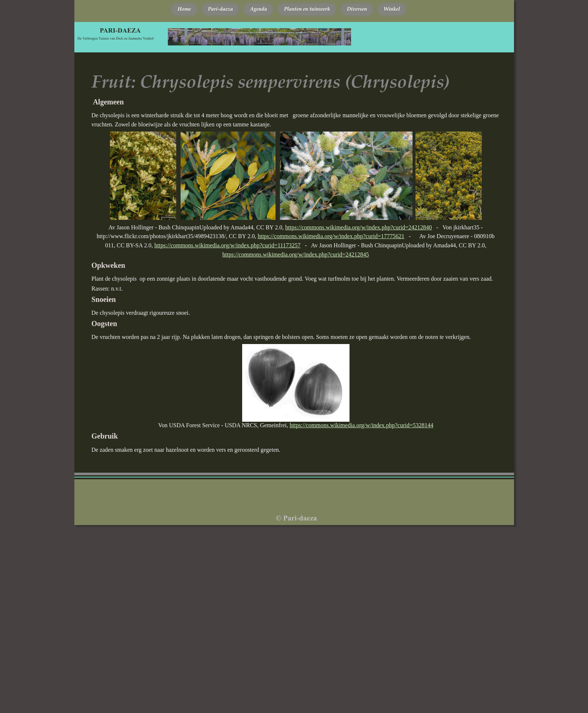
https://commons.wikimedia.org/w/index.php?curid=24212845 (296, 254)
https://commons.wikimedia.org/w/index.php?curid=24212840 (359, 227)
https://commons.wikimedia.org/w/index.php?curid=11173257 (227, 245)
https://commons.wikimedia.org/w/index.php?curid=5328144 (362, 425)
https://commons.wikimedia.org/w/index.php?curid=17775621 (331, 236)
